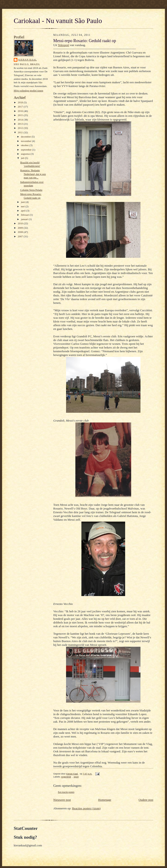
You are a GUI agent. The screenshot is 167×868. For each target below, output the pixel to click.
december (26, 137)
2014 (21, 120)
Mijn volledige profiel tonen (28, 90)
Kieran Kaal (28, 60)
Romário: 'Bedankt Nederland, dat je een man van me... (33, 174)
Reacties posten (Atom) (86, 808)
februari (25, 215)
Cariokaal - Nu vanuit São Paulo (58, 21)
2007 (21, 236)
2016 (21, 111)
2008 (21, 232)
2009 (21, 228)
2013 (21, 124)
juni (23, 202)
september (27, 150)
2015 (21, 115)
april (24, 211)
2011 (21, 132)
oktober (25, 145)
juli (23, 158)
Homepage (105, 800)
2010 (21, 223)
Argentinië (66, 777)
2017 (21, 107)
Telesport (63, 45)
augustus (26, 154)
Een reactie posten (66, 792)
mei (23, 206)
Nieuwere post (62, 800)
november (26, 141)
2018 (21, 102)
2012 (21, 128)
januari (25, 219)
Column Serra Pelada (31, 190)
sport (76, 777)
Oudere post (146, 800)
